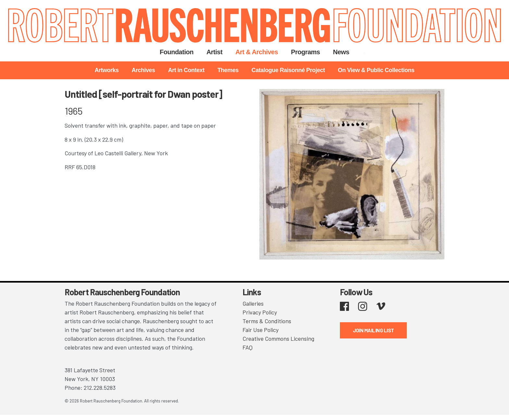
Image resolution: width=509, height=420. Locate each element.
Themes (228, 70)
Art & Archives (257, 52)
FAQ (248, 347)
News (341, 52)
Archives (143, 70)
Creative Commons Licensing (278, 338)
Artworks (107, 70)
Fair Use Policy (261, 330)
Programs (305, 52)
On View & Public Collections (376, 70)
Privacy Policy (260, 312)
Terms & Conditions (267, 321)
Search (364, 52)
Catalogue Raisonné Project (288, 70)
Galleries (253, 303)
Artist (214, 52)
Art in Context (186, 70)
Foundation (177, 52)
